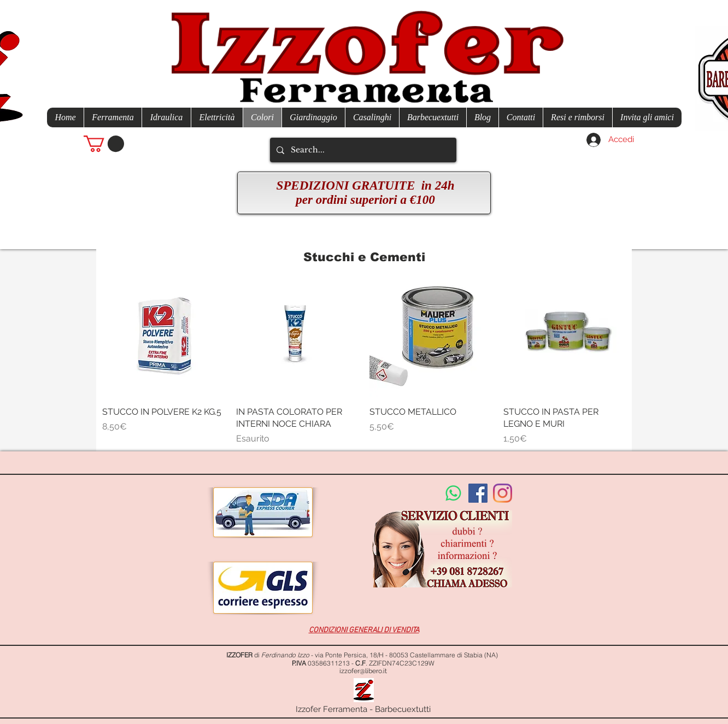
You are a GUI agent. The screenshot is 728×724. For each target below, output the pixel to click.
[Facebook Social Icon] (478, 493)
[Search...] (362, 150)
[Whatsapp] (453, 493)
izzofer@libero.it (363, 671)
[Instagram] (503, 493)
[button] (104, 144)
